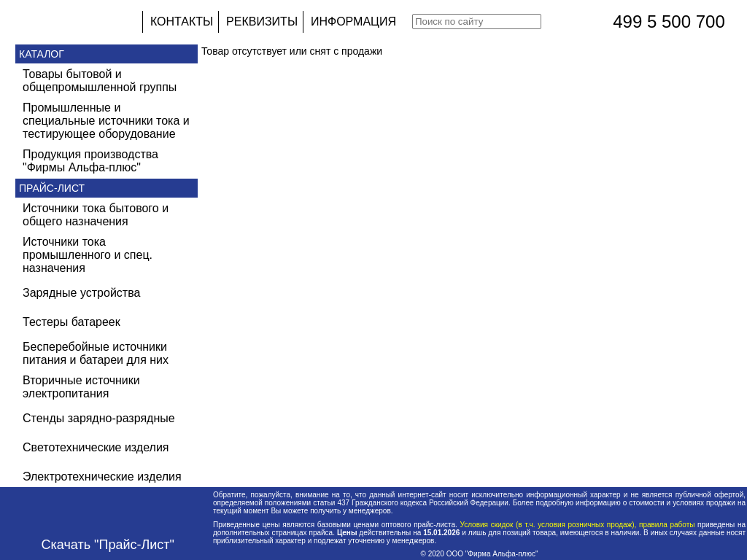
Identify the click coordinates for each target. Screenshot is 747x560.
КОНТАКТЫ (182, 22)
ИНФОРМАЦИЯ (353, 22)
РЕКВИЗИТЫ (262, 22)
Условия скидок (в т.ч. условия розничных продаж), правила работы (577, 525)
